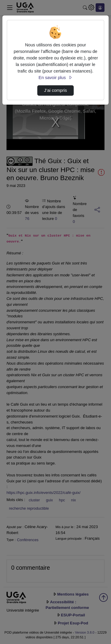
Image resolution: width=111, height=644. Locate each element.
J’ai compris (55, 90)
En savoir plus (55, 78)
